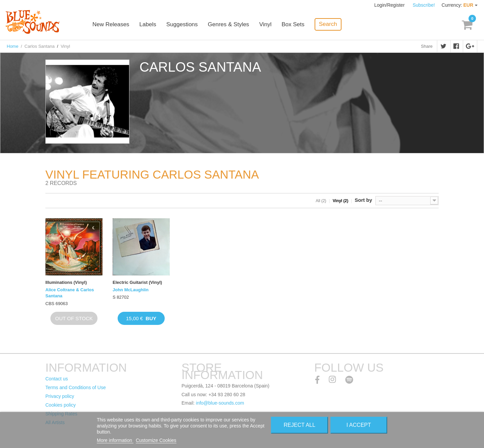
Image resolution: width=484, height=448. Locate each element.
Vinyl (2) (340, 201)
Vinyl (265, 24)
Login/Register (390, 5)
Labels (148, 24)
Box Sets (293, 24)
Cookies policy (61, 405)
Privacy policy (60, 396)
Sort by (363, 200)
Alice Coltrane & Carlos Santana (70, 293)
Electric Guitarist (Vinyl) (137, 282)
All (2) (321, 201)
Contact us (57, 379)
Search (328, 24)
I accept (359, 425)
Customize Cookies (156, 440)
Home (13, 46)
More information (115, 440)
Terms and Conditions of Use (76, 387)
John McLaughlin (131, 290)
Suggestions (182, 24)
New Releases (111, 24)
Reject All (299, 425)
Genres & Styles (228, 24)
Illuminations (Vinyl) (66, 282)
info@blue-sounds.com (220, 403)
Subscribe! (424, 5)
